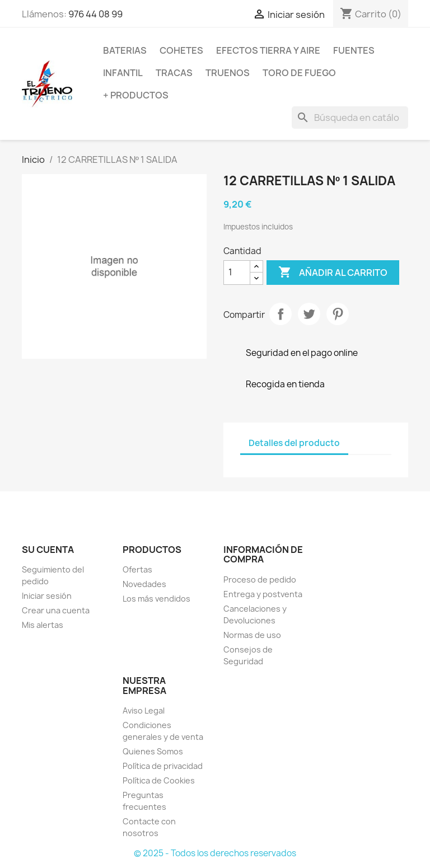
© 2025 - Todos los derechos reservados (215, 853)
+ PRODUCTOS (136, 95)
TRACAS (174, 73)
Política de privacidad (163, 766)
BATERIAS (125, 50)
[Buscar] (350, 118)
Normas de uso (252, 635)
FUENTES (354, 50)
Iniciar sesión (47, 596)
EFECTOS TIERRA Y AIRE (268, 50)
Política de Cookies (159, 780)
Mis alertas (43, 625)
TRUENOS (228, 73)
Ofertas (137, 569)
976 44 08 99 (95, 14)
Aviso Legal (144, 710)
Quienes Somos (153, 751)
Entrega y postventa (263, 594)
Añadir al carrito (333, 273)
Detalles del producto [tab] (294, 443)
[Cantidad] (237, 273)
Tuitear (309, 314)
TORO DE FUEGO (299, 73)
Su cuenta (48, 550)
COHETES (181, 50)
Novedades (144, 584)
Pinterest (338, 314)
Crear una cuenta (56, 610)
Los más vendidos (156, 599)
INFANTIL (123, 73)
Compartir (281, 314)
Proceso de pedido (260, 580)
